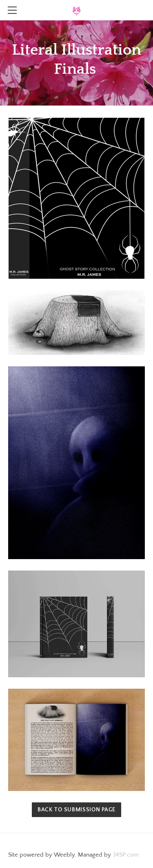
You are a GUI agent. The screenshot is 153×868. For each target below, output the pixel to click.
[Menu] (12, 10)
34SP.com (126, 855)
